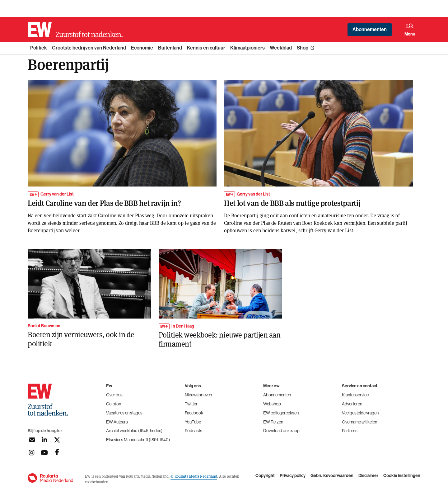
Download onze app (281, 431)
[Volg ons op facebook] (57, 453)
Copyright (265, 476)
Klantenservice (355, 395)
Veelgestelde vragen (360, 413)
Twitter (191, 404)
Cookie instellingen (402, 476)
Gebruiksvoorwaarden (332, 476)
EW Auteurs (117, 422)
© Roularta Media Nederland (194, 476)
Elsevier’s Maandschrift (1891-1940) (138, 440)
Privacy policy (293, 476)
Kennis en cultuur (206, 48)
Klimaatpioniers (247, 48)
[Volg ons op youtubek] (44, 453)
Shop (303, 48)
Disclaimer (368, 476)
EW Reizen (273, 422)
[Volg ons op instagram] (32, 453)
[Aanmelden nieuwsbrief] (32, 440)
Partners (350, 431)
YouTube (193, 422)
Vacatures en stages (124, 413)
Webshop (272, 404)
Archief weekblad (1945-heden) (134, 431)
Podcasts (194, 431)
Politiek (39, 48)
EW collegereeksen (281, 413)
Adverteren (352, 404)
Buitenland (170, 48)
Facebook (194, 413)
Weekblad (281, 48)
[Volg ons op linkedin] (44, 440)
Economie (142, 48)
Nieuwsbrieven (198, 395)
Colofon (114, 404)
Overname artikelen (359, 422)
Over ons (114, 395)
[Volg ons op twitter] (57, 440)
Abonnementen (370, 29)
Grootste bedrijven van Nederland (89, 48)
